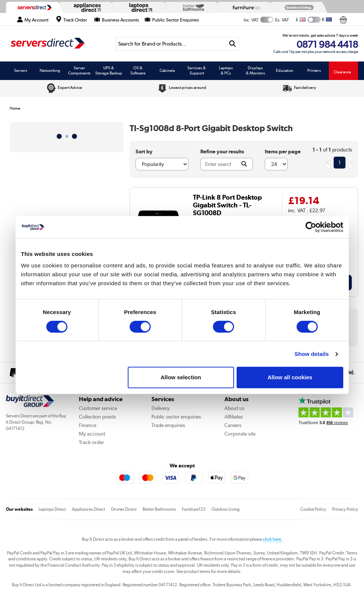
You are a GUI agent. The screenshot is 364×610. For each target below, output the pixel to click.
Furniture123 (194, 509)
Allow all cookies (290, 377)
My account (92, 434)
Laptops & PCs (226, 70)
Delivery (161, 408)
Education (285, 70)
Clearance (342, 72)
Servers (21, 70)
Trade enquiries (168, 425)
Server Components (79, 70)
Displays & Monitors (256, 70)
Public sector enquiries (176, 417)
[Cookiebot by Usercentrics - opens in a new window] (311, 227)
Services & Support (197, 70)
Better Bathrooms (159, 509)
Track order (91, 442)
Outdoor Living (226, 509)
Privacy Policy (345, 509)
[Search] (171, 44)
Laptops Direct (52, 509)
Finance (88, 425)
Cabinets (167, 70)
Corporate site (240, 434)
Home (15, 108)
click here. (273, 539)
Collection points (97, 417)
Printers (314, 70)
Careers (233, 425)
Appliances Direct (89, 509)
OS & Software (138, 70)
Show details (312, 354)
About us (234, 408)
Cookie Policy (313, 509)
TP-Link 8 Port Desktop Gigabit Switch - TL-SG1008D (227, 205)
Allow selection (181, 377)
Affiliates (234, 417)
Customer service (98, 408)
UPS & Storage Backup (109, 70)
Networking (50, 70)
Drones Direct (124, 509)
